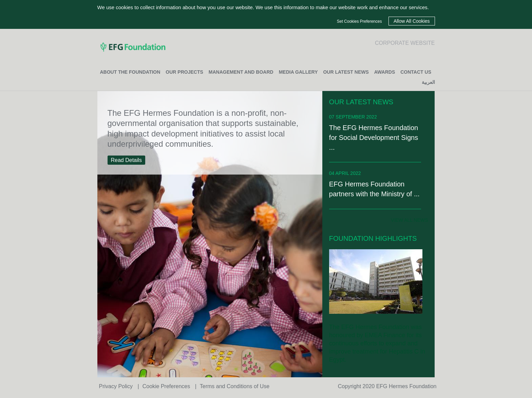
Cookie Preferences (167, 386)
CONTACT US (416, 72)
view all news (409, 220)
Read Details (127, 160)
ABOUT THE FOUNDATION (130, 72)
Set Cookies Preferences (359, 21)
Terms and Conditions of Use (235, 386)
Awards (385, 72)
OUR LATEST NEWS (346, 72)
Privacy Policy (117, 386)
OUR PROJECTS (184, 72)
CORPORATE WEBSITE (405, 43)
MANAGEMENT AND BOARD (241, 72)
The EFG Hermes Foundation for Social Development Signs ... (374, 138)
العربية (428, 82)
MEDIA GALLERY (298, 72)
